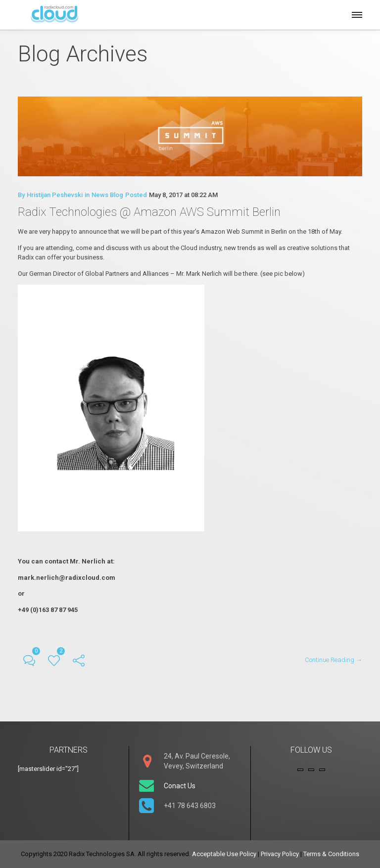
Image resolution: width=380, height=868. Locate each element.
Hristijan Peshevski (55, 195)
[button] (356, 13)
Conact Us (180, 786)
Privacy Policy (280, 854)
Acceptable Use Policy (224, 854)
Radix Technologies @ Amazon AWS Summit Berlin (149, 212)
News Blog (107, 195)
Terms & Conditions (331, 854)
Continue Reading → (333, 660)
